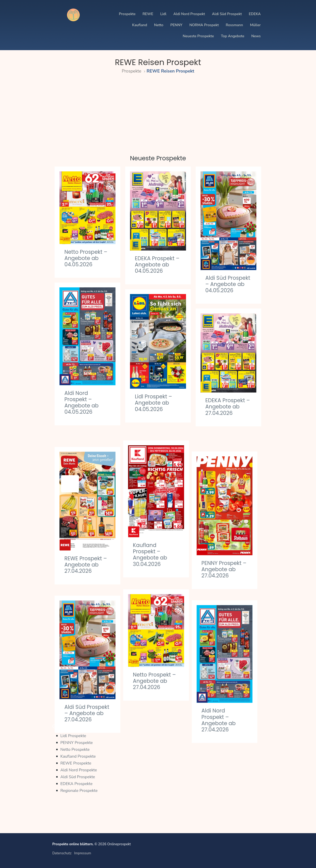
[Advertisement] (158, 112)
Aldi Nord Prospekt (189, 14)
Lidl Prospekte (73, 736)
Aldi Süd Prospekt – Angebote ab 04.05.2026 (228, 284)
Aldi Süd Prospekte (78, 777)
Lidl (163, 14)
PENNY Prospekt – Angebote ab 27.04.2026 (228, 549)
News (256, 36)
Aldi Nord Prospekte (78, 770)
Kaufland (140, 25)
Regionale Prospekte (79, 791)
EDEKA (255, 14)
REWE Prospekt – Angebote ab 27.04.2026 (86, 548)
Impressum (83, 853)
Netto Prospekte (75, 749)
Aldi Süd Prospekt (227, 14)
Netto (159, 25)
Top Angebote (233, 36)
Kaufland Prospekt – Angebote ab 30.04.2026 (152, 542)
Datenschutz (62, 853)
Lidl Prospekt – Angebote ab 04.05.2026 (153, 403)
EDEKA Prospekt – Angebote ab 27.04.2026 (228, 407)
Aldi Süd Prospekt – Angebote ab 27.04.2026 (87, 690)
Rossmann (234, 25)
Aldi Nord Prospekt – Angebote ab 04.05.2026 (81, 403)
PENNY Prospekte (76, 743)
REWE (148, 14)
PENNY (176, 25)
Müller (255, 25)
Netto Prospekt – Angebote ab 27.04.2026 (156, 661)
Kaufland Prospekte (78, 756)
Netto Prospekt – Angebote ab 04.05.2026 (86, 258)
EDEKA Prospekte (76, 784)
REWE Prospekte (76, 763)
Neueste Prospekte (198, 36)
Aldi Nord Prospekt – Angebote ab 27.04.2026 (222, 693)
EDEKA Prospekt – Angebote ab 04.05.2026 (157, 265)
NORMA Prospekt (204, 25)
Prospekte (127, 14)
